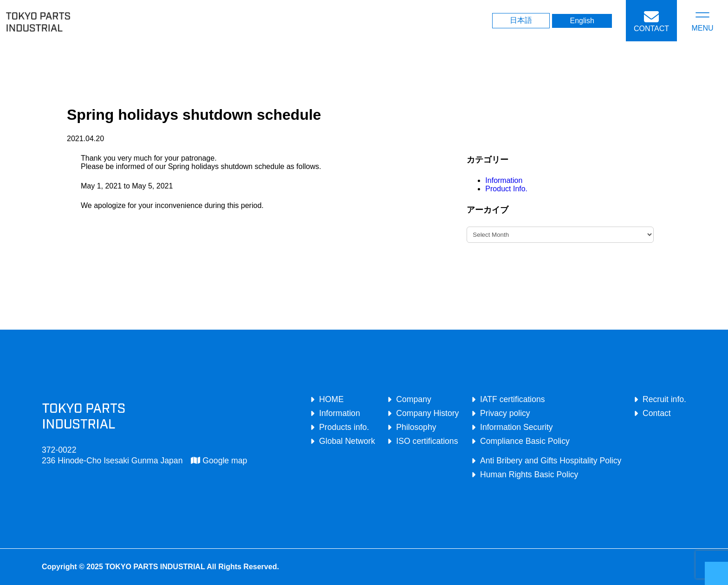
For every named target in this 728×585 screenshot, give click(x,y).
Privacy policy (505, 413)
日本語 (521, 20)
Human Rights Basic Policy (529, 474)
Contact (657, 413)
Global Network (347, 441)
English (582, 21)
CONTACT (651, 29)
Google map (219, 461)
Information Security (517, 427)
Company (413, 399)
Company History (427, 413)
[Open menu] (702, 21)
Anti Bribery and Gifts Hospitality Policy (551, 461)
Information (504, 180)
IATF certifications (513, 399)
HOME (331, 399)
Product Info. (506, 189)
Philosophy (416, 427)
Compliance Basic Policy (525, 441)
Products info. (344, 427)
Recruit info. (664, 399)
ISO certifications (427, 441)
